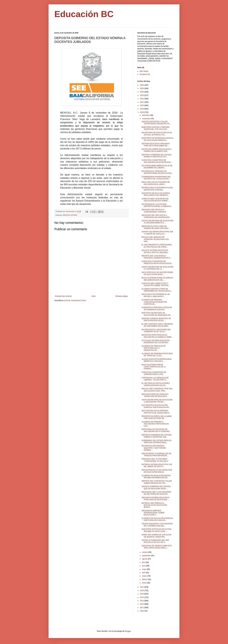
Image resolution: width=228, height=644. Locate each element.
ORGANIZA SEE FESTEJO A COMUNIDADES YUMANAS (154, 211)
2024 (142, 92)
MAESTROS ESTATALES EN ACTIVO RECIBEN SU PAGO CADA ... (157, 530)
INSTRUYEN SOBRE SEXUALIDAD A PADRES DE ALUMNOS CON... (156, 150)
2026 (142, 85)
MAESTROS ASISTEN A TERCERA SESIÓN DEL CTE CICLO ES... (156, 128)
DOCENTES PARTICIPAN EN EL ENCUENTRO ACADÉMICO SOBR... (157, 336)
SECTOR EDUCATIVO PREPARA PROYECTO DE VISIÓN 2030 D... (156, 412)
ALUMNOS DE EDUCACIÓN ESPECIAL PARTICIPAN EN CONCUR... (157, 519)
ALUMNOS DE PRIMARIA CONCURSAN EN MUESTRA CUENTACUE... (154, 302)
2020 (142, 105)
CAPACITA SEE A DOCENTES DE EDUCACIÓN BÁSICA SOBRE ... (156, 200)
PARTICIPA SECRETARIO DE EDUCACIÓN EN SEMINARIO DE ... (157, 314)
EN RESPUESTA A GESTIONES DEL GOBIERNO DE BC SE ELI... (156, 331)
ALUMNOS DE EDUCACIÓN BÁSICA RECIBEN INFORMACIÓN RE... (156, 477)
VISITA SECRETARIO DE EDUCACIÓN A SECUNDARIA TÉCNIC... (157, 401)
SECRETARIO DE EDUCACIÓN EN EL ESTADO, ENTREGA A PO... (157, 134)
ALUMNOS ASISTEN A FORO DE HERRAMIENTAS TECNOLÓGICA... (157, 290)
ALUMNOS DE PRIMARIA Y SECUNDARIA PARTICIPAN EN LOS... (155, 424)
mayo (144, 569)
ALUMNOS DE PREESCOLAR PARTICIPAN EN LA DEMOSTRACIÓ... (154, 348)
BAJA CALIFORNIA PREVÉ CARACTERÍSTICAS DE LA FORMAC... (154, 367)
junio (144, 566)
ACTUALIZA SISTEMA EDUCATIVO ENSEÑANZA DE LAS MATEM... (156, 342)
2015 (142, 594)
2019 (142, 109)
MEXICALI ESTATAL (70, 215)
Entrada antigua (122, 296)
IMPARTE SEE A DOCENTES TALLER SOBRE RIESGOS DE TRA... (157, 482)
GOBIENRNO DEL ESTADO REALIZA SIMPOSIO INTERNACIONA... (156, 441)
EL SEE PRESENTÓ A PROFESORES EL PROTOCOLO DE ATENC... (157, 246)
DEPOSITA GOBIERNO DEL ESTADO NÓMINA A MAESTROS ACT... (157, 156)
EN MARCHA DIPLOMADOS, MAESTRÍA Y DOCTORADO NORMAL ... (154, 448)
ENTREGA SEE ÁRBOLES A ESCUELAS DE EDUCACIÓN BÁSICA (154, 505)
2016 (142, 591)
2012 (142, 604)
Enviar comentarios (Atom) (76, 300)
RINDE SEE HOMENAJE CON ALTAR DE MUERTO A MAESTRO (156, 536)
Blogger (128, 631)
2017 (142, 587)
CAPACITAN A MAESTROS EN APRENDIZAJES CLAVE (154, 373)
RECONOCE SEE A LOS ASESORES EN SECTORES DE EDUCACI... (156, 493)
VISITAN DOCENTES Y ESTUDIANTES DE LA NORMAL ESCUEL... (157, 525)
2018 (142, 112)
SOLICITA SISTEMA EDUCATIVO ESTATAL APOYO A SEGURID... (155, 251)
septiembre (147, 556)
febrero (145, 579)
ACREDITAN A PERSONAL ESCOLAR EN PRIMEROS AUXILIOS (157, 308)
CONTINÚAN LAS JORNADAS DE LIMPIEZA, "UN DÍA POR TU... (155, 379)
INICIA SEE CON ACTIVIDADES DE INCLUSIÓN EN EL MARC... (156, 183)
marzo (145, 576)
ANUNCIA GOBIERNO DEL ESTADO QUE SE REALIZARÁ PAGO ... (156, 488)
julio (144, 562)
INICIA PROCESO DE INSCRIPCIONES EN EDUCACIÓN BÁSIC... (157, 273)
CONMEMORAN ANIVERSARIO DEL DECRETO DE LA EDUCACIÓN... (156, 178)
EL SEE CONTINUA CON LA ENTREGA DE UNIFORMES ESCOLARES (157, 325)
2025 (142, 88)
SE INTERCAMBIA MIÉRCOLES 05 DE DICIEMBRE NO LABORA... (157, 167)
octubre (145, 552)
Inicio (94, 296)
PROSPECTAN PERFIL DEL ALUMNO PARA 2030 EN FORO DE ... (157, 417)
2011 (142, 608)
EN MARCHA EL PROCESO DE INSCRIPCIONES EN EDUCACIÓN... (157, 172)
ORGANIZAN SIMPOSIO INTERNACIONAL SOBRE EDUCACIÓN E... (153, 513)
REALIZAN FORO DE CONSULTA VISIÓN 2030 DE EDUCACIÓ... (155, 395)
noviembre (146, 119)
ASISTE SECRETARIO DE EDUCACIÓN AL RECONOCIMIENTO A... (157, 222)
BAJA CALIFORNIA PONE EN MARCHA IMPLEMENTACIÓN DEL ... (157, 279)
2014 (142, 597)
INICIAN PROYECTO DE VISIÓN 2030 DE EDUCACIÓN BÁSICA (157, 471)
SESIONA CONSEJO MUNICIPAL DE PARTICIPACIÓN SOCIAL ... (156, 320)
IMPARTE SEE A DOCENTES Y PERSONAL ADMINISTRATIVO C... (157, 257)
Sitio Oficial (144, 71)
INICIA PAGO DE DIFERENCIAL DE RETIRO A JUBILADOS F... (156, 295)
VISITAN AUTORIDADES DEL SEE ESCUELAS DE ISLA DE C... (155, 541)
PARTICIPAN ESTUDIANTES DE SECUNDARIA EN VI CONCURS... (156, 430)
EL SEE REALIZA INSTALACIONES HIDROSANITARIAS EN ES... (156, 384)
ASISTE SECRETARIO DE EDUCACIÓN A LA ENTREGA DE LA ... (157, 268)
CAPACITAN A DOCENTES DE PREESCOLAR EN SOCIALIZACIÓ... (157, 262)
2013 (142, 601)
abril (144, 573)
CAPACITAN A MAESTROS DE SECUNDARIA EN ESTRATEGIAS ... (157, 161)
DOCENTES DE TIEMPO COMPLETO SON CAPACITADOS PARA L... (157, 547)
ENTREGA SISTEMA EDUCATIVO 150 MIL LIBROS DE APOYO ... (157, 466)
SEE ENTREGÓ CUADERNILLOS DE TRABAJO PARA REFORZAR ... (156, 455)
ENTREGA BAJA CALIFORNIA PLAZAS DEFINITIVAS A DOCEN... (157, 189)
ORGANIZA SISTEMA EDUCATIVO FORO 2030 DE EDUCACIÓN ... (155, 499)
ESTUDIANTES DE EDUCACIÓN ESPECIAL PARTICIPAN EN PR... (156, 406)
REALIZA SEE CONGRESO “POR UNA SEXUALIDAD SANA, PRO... (157, 390)
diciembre (146, 115)
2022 (142, 99)
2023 (142, 95)
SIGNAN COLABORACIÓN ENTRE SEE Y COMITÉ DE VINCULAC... (157, 233)
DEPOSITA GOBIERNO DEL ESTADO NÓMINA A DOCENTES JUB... (157, 436)
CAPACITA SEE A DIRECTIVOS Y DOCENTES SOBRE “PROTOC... (156, 284)
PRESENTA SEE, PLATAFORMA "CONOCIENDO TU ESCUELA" (155, 460)
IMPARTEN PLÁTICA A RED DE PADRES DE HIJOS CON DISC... (156, 227)
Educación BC (84, 14)
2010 (142, 611)
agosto (145, 559)
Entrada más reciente (63, 296)
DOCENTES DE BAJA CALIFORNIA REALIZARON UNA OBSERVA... (156, 194)
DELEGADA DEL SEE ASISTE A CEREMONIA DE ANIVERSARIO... (156, 216)
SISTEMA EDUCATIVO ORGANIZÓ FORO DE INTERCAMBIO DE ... (156, 145)
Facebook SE (145, 74)
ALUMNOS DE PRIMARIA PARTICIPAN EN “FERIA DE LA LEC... (157, 355)
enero (145, 583)
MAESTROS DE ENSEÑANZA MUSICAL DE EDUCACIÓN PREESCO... (158, 139)
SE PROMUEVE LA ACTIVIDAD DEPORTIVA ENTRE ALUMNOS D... (157, 205)
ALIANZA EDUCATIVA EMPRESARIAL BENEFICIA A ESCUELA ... (157, 360)
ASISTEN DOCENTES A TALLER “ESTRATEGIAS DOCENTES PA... (156, 123)
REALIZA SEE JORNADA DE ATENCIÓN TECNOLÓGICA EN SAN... (155, 239)
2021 (142, 102)
